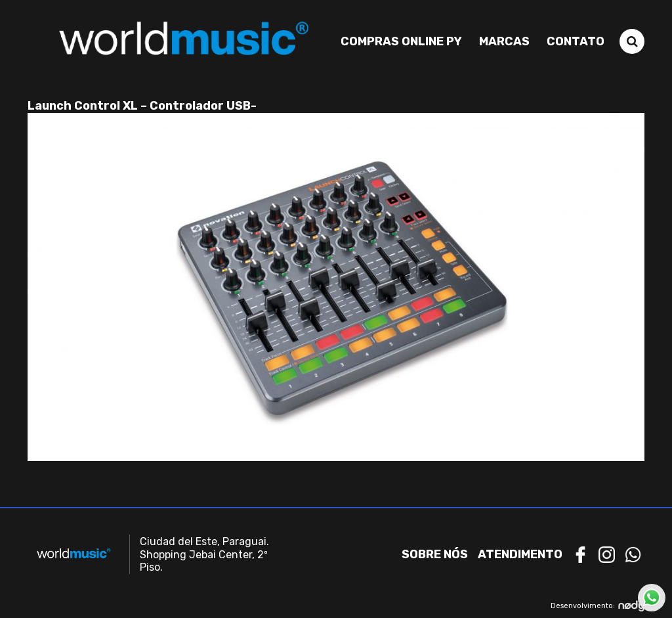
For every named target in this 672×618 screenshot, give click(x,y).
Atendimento (520, 554)
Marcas (504, 41)
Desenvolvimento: (598, 606)
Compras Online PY (401, 41)
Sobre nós (435, 554)
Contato (576, 41)
